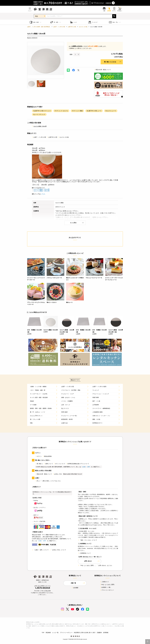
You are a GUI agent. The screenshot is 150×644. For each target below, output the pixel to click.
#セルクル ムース (111, 111)
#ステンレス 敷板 (77, 111)
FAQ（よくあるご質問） (108, 585)
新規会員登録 (47, 456)
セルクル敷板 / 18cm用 (41, 191)
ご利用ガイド (104, 582)
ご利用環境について (84, 553)
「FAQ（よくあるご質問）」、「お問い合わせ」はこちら (95, 565)
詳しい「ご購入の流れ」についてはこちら (48, 481)
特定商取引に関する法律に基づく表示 (85, 633)
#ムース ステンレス (39, 114)
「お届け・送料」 (86, 467)
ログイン (39, 456)
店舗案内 (99, 633)
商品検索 (48, 633)
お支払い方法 (57, 474)
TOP (43, 633)
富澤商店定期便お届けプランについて (77, 464)
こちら (43, 194)
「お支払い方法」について (58, 550)
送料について (48, 464)
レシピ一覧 (55, 633)
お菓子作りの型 (72, 27)
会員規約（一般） (106, 587)
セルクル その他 (83, 27)
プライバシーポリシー (107, 590)
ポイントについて (59, 464)
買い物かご (39, 464)
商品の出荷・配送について (102, 70)
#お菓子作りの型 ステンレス (42, 111)
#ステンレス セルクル (61, 111)
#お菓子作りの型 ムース (94, 111)
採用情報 (106, 633)
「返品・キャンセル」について (87, 540)
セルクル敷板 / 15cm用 (39, 126)
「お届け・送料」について (40, 550)
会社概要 (75, 588)
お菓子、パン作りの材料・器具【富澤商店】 (39, 27)
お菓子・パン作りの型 (59, 27)
